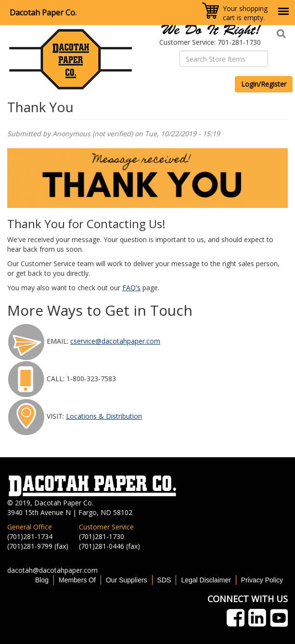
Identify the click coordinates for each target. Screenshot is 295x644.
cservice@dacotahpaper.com (115, 341)
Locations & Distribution (104, 416)
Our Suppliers (127, 580)
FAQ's (131, 288)
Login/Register (264, 84)
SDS (164, 580)
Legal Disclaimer (206, 580)
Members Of (77, 580)
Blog (42, 580)
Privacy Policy (262, 580)
